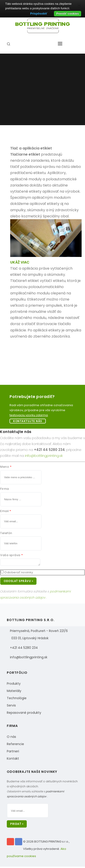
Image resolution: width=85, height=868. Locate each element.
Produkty (14, 685)
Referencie (15, 745)
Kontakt (13, 760)
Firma (5, 489)
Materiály (14, 692)
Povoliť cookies (68, 14)
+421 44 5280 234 (24, 649)
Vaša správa (10, 555)
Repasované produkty (24, 714)
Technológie (17, 699)
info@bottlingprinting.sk (24, 31)
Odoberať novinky (19, 574)
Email (5, 511)
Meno (5, 467)
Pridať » (17, 825)
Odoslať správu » (18, 582)
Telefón (6, 533)
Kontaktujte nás (28, 421)
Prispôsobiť (39, 14)
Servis (11, 707)
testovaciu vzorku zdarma (29, 415)
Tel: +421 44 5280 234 (22, 22)
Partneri (13, 753)
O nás (11, 738)
